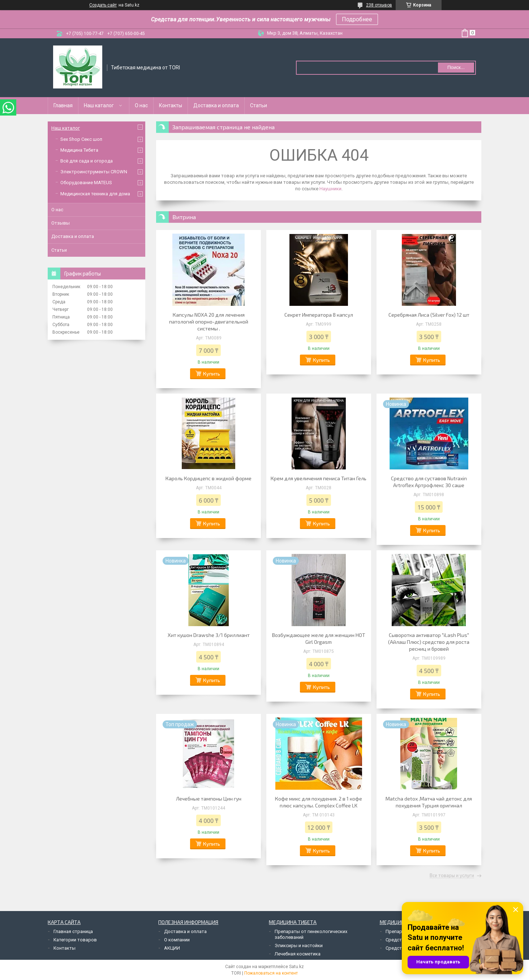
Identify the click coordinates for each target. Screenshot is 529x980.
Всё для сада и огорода (87, 161)
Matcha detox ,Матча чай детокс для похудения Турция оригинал (429, 802)
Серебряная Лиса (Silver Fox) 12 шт (429, 315)
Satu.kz (296, 967)
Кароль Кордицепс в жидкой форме (208, 478)
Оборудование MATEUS (86, 183)
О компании (177, 940)
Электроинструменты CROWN (94, 172)
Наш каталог (99, 105)
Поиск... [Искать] (456, 67)
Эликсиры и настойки (299, 946)
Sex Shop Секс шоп (81, 139)
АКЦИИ (172, 948)
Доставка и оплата (216, 105)
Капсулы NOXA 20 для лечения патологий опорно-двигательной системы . (209, 322)
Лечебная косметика (298, 954)
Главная (63, 105)
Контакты (171, 105)
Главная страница (73, 931)
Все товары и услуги (452, 876)
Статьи (259, 105)
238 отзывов (379, 5)
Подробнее (357, 19)
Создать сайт (103, 5)
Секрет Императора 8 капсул (319, 315)
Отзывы (61, 223)
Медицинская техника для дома (95, 194)
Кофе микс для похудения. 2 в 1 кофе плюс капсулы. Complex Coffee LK (319, 802)
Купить (212, 374)
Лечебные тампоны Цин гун (209, 799)
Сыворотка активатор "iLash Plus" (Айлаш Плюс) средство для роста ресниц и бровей (429, 642)
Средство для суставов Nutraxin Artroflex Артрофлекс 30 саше (429, 482)
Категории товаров (75, 940)
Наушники (330, 189)
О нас (141, 105)
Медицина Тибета (79, 150)
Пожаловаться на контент (271, 973)
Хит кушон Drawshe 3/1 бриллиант (209, 635)
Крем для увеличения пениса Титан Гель (319, 478)
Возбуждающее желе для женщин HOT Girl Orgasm (319, 638)
